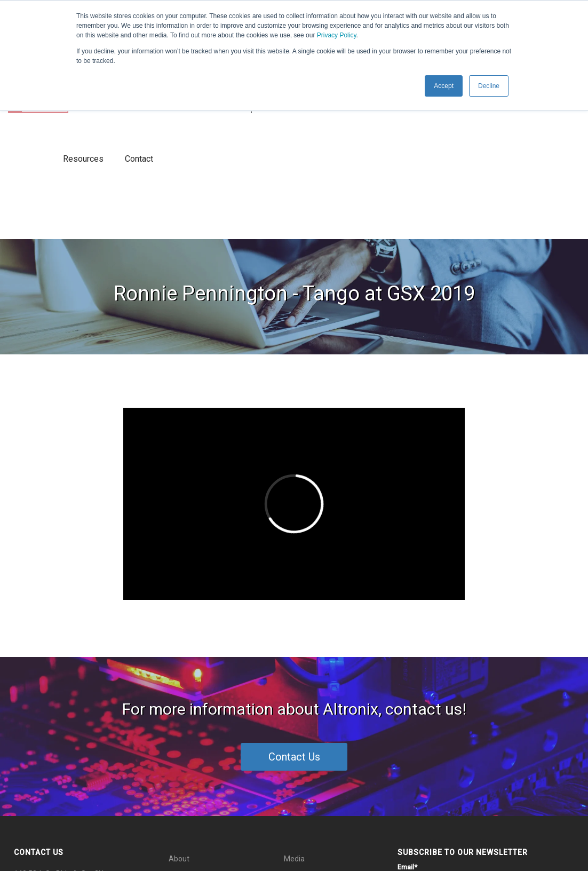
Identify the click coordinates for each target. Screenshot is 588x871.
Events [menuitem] (295, 720)
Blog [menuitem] (176, 786)
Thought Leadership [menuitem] (202, 742)
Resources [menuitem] (302, 742)
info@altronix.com (69, 758)
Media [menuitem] (294, 699)
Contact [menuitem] (297, 764)
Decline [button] (489, 86)
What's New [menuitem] (188, 720)
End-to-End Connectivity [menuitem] (209, 764)
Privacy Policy (337, 35)
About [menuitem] (179, 699)
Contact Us (294, 597)
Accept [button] (444, 86)
